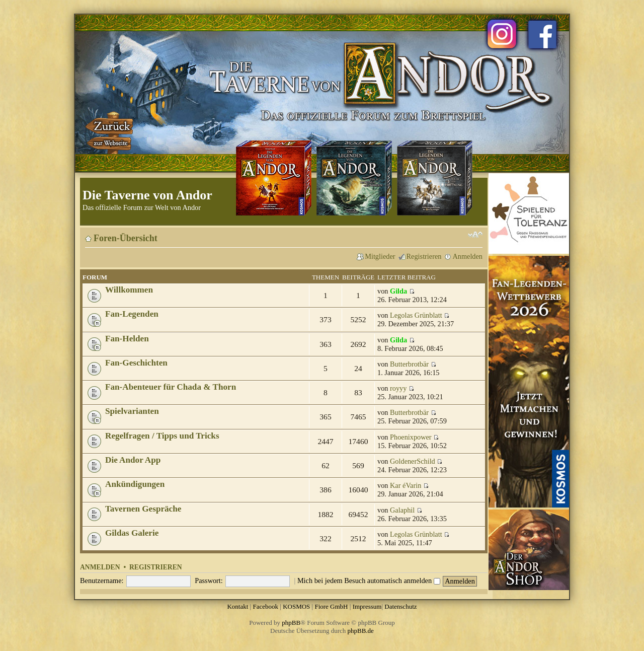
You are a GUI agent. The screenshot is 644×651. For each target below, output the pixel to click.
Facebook (265, 606)
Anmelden (467, 256)
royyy (398, 388)
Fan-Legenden (132, 314)
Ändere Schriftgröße (475, 235)
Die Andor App (133, 460)
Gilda (398, 291)
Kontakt (237, 606)
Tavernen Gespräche (143, 509)
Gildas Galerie (132, 533)
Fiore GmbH (331, 606)
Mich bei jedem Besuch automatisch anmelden (369, 581)
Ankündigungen (135, 484)
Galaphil (402, 510)
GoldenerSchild (413, 461)
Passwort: (209, 581)
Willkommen (129, 290)
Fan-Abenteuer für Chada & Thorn (171, 387)
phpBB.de (361, 631)
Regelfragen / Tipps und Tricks (162, 436)
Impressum (367, 606)
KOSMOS (296, 606)
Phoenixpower (411, 437)
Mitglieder (380, 256)
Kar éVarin (406, 485)
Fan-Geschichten (136, 363)
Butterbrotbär (409, 364)
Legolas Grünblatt (416, 315)
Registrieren (424, 256)
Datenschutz (400, 606)
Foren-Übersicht (126, 238)
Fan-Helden (127, 339)
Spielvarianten (132, 411)
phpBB (291, 623)
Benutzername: (102, 581)
